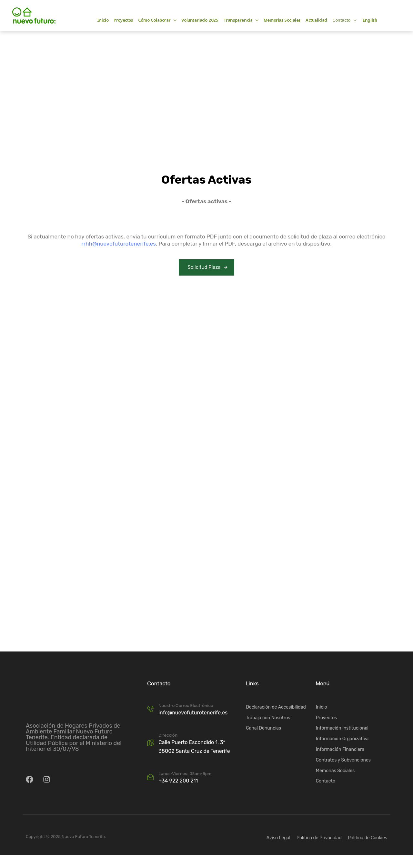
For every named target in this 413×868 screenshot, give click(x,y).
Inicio (103, 20)
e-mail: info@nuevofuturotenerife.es (169, 12)
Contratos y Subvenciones (343, 760)
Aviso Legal (278, 838)
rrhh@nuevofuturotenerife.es (119, 244)
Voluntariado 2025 (200, 20)
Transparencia (241, 20)
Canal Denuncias (263, 728)
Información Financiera (340, 749)
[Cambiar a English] (369, 20)
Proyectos (123, 20)
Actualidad (316, 20)
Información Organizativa (342, 739)
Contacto (344, 20)
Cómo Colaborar (157, 20)
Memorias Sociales (282, 20)
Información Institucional (342, 728)
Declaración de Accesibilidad (276, 707)
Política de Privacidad (319, 838)
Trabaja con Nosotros (268, 717)
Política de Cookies (368, 838)
